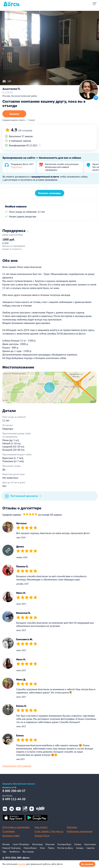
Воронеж (50, 844)
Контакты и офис (11, 836)
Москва (6, 844)
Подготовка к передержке (16, 827)
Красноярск (90, 844)
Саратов (90, 848)
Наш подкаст (41, 827)
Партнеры (72, 827)
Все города (28, 852)
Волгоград (38, 844)
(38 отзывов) (25, 130)
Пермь (51, 848)
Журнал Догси (42, 836)
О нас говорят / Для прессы (49, 831)
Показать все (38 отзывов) (17, 766)
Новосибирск (30, 848)
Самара (80, 848)
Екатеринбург (64, 844)
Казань (78, 844)
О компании (9, 831)
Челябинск (14, 852)
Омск (42, 848)
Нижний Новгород (12, 848)
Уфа (4, 852)
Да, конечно (87, 864)
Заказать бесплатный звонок (19, 784)
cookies (22, 864)
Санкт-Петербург (21, 844)
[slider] (30, 515)
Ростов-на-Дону (65, 848)
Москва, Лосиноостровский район (20, 96)
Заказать (14, 114)
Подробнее (16, 167)
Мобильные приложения (80, 831)
